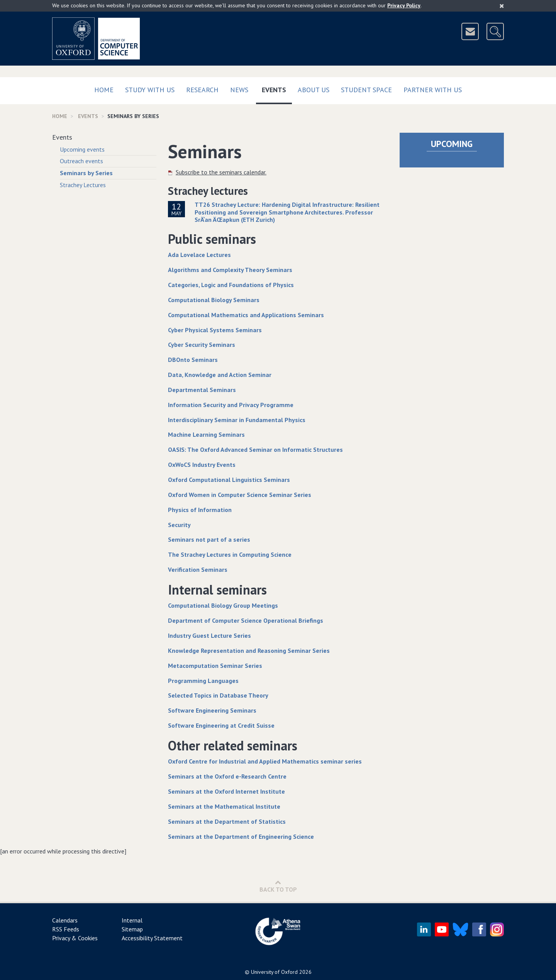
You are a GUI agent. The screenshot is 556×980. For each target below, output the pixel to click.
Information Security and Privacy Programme (231, 405)
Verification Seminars (198, 569)
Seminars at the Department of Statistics (227, 821)
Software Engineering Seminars (212, 710)
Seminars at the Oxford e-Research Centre (227, 776)
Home (104, 90)
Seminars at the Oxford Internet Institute (226, 791)
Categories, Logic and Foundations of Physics (231, 285)
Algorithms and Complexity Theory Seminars (230, 270)
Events (277, 88)
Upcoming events (82, 149)
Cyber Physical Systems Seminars (215, 330)
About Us (314, 90)
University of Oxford (274, 972)
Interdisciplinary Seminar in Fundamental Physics (237, 420)
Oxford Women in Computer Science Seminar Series (240, 495)
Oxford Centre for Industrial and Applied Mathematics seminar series (265, 761)
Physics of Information (200, 510)
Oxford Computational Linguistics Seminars (229, 480)
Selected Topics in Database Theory (218, 695)
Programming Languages (203, 681)
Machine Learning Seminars (206, 434)
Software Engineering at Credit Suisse (221, 725)
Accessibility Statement (152, 938)
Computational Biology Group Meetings (223, 605)
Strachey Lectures (83, 185)
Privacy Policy (404, 5)
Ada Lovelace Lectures (199, 255)
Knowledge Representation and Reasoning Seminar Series (249, 651)
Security (179, 525)
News (239, 90)
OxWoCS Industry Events (202, 465)
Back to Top (278, 886)
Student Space (366, 90)
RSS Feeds (66, 929)
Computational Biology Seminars (214, 300)
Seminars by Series (86, 173)
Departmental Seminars (202, 390)
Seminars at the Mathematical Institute (224, 806)
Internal (132, 920)
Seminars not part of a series (209, 539)
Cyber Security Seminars (202, 345)
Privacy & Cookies (75, 938)
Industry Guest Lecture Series (209, 635)
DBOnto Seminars (193, 360)
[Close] (502, 6)
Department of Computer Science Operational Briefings (246, 620)
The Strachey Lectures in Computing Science (230, 554)
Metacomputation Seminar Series (215, 666)
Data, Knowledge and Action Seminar (220, 375)
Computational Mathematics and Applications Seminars (246, 315)
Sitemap (132, 929)
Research (202, 90)
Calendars (65, 920)
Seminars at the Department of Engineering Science (241, 836)
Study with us (150, 90)
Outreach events (81, 161)
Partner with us (433, 90)
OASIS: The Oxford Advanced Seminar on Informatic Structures (255, 449)
